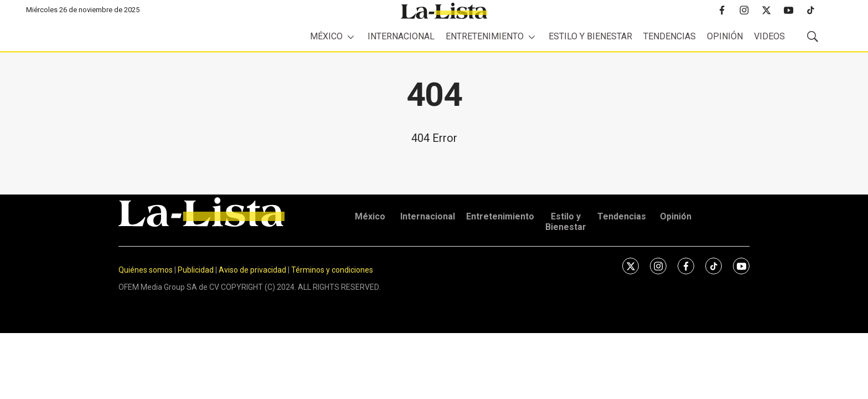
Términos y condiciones (332, 270)
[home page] (444, 11)
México (326, 36)
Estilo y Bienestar (590, 36)
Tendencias (670, 36)
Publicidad (197, 270)
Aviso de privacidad (252, 270)
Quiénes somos (146, 270)
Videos (769, 36)
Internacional (401, 36)
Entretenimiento (485, 36)
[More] (351, 37)
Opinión (725, 36)
